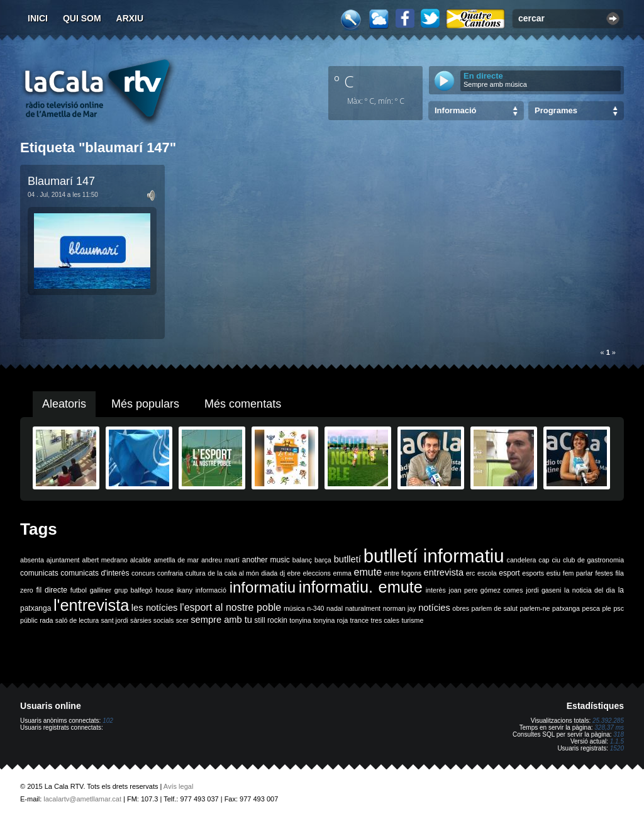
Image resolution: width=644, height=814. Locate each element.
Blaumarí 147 (61, 181)
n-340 (315, 608)
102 (108, 721)
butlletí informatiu (434, 556)
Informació (455, 110)
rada (46, 620)
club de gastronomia (593, 560)
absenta (32, 560)
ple (607, 608)
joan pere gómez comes (486, 590)
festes (604, 573)
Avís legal (179, 786)
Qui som (82, 18)
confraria (170, 573)
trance (360, 620)
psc (619, 608)
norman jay (400, 608)
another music (266, 560)
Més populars (145, 404)
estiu (554, 573)
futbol (79, 590)
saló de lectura (77, 620)
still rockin (271, 620)
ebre (294, 573)
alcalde (141, 560)
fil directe (52, 590)
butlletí (347, 559)
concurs (143, 573)
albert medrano (105, 560)
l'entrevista (91, 605)
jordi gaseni (543, 590)
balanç (302, 560)
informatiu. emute (361, 587)
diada (269, 573)
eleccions (316, 573)
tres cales (385, 620)
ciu (556, 560)
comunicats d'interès (95, 573)
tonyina (300, 620)
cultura (196, 573)
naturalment (363, 608)
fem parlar (578, 573)
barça (323, 560)
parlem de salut (495, 608)
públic (29, 620)
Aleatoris (64, 404)
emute (368, 572)
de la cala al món (233, 573)
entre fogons (403, 573)
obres (461, 608)
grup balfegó (134, 590)
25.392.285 (608, 721)
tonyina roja (330, 620)
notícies (434, 608)
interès (436, 590)
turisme (412, 620)
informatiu (263, 587)
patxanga (566, 608)
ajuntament (63, 560)
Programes (556, 110)
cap (544, 560)
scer (182, 620)
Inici (38, 18)
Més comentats (243, 404)
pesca (591, 608)
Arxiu (130, 18)
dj (282, 573)
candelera (522, 560)
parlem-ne (535, 608)
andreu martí (220, 560)
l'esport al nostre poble (230, 607)
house (164, 590)
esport (509, 573)
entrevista (444, 572)
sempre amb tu (221, 620)
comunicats (39, 573)
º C (344, 81)
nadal (335, 608)
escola (487, 573)
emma (342, 573)
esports (533, 573)
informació (211, 590)
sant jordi (115, 620)
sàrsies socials (152, 620)
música (294, 608)
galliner (101, 590)
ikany (185, 590)
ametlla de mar (176, 560)
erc (471, 573)
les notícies (155, 608)
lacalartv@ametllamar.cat (82, 799)
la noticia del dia (590, 590)
